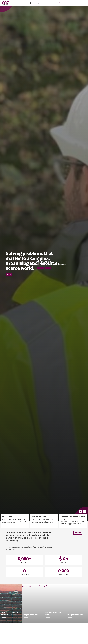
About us (9, 274)
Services (14, 3)
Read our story (78, 533)
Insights (38, 3)
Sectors (23, 3)
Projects (31, 3)
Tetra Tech (26, 546)
